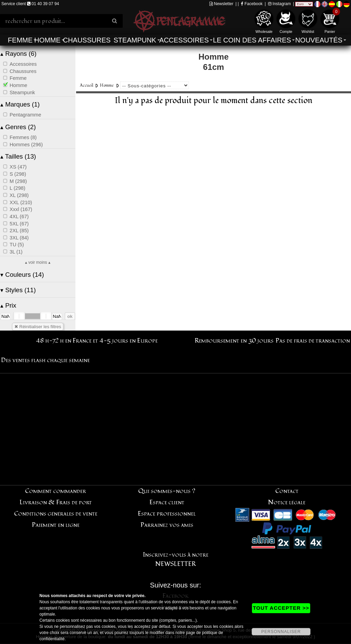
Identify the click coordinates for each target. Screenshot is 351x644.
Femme (20, 40)
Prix (8, 305)
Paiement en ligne (56, 525)
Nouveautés (319, 40)
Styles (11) (18, 290)
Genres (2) (18, 127)
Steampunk (135, 40)
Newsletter (221, 4)
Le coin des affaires (252, 40)
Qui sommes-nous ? (167, 491)
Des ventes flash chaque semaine (45, 360)
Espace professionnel (167, 514)
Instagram (280, 4)
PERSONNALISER (281, 632)
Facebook (252, 4)
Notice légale (287, 502)
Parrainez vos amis (167, 525)
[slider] (19, 316)
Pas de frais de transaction (313, 341)
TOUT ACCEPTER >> (281, 608)
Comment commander (56, 491)
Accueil (87, 85)
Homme (47, 40)
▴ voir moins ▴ (38, 262)
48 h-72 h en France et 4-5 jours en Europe (97, 341)
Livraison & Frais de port (56, 502)
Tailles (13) (18, 156)
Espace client (167, 502)
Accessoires (184, 40)
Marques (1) (20, 104)
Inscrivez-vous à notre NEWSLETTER (176, 559)
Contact (287, 491)
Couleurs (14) (22, 275)
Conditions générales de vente (56, 514)
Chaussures (87, 40)
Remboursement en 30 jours (234, 341)
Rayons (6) (18, 54)
